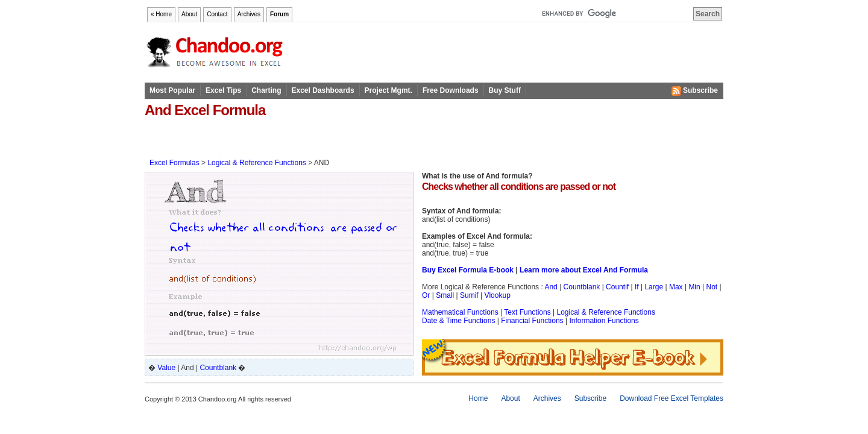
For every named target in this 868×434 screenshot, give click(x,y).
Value (166, 368)
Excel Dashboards (323, 90)
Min (694, 287)
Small (445, 295)
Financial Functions (532, 321)
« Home (161, 14)
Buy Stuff (505, 90)
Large (654, 287)
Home (478, 398)
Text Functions (527, 312)
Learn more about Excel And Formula (584, 270)
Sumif (469, 295)
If (637, 287)
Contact (217, 14)
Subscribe (695, 91)
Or (426, 295)
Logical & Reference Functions (256, 163)
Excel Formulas (175, 163)
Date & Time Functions (458, 321)
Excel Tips (223, 90)
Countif (617, 287)
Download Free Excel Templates (671, 398)
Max (676, 287)
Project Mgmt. (388, 90)
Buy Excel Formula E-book (468, 270)
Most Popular (172, 90)
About (189, 14)
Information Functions (604, 321)
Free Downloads (451, 90)
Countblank (218, 368)
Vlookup (497, 295)
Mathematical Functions (460, 312)
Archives (249, 14)
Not (712, 287)
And (551, 287)
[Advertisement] (286, 138)
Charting (266, 90)
